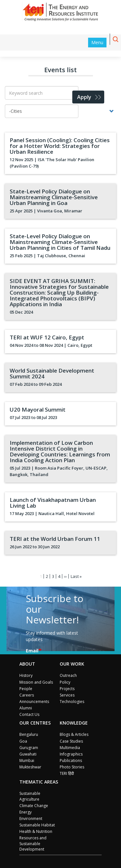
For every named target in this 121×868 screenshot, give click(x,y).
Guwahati (28, 754)
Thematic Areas (39, 782)
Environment (31, 819)
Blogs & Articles (74, 734)
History (26, 675)
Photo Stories (72, 767)
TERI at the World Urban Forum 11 (55, 539)
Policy (65, 682)
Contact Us (29, 714)
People (26, 689)
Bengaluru (29, 734)
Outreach (68, 675)
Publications (71, 761)
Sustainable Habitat (37, 825)
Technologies (72, 702)
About (27, 664)
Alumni (26, 708)
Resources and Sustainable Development (33, 843)
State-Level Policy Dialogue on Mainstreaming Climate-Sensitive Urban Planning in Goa (54, 197)
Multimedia (70, 748)
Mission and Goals (36, 682)
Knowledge (74, 723)
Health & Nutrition (36, 831)
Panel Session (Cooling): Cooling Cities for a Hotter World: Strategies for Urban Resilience (60, 146)
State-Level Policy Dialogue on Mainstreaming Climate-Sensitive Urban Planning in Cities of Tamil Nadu (60, 242)
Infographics (71, 754)
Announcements (34, 702)
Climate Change (34, 806)
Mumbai (27, 761)
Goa (23, 741)
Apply (84, 97)
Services (67, 695)
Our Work (72, 664)
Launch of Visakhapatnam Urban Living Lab (53, 503)
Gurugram (29, 748)
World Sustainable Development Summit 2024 (52, 373)
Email (32, 651)
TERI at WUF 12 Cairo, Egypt (47, 337)
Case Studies (71, 741)
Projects (67, 689)
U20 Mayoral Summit (38, 410)
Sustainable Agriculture (30, 796)
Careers (27, 695)
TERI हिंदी (67, 773)
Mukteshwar (30, 767)
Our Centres (35, 723)
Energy (25, 812)
